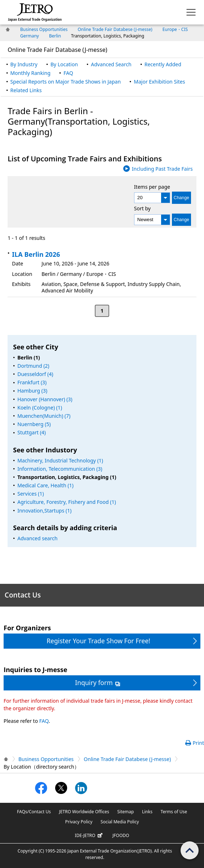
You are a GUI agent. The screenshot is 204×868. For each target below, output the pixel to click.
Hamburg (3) (32, 391)
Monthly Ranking (30, 73)
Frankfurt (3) (32, 382)
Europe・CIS (175, 29)
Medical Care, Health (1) (45, 485)
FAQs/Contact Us (34, 812)
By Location (64, 64)
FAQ (68, 73)
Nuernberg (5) (34, 424)
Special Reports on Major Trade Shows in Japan (66, 82)
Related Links (26, 90)
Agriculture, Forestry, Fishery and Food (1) (66, 502)
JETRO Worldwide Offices (84, 812)
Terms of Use (174, 812)
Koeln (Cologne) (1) (40, 408)
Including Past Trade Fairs (162, 169)
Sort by (142, 208)
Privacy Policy (79, 822)
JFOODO (121, 835)
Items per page (152, 186)
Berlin (55, 36)
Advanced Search (111, 64)
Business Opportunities (44, 29)
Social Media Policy (120, 822)
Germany (30, 36)
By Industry (24, 64)
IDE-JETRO (90, 836)
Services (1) (30, 494)
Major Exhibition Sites (159, 82)
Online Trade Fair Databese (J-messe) (115, 29)
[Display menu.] (191, 12)
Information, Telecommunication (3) (60, 469)
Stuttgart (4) (32, 432)
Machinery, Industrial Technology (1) (60, 460)
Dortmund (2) (33, 366)
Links (147, 812)
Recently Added (163, 64)
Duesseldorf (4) (35, 374)
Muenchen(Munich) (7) (44, 416)
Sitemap (125, 812)
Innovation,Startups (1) (44, 511)
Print (198, 743)
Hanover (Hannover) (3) (45, 399)
